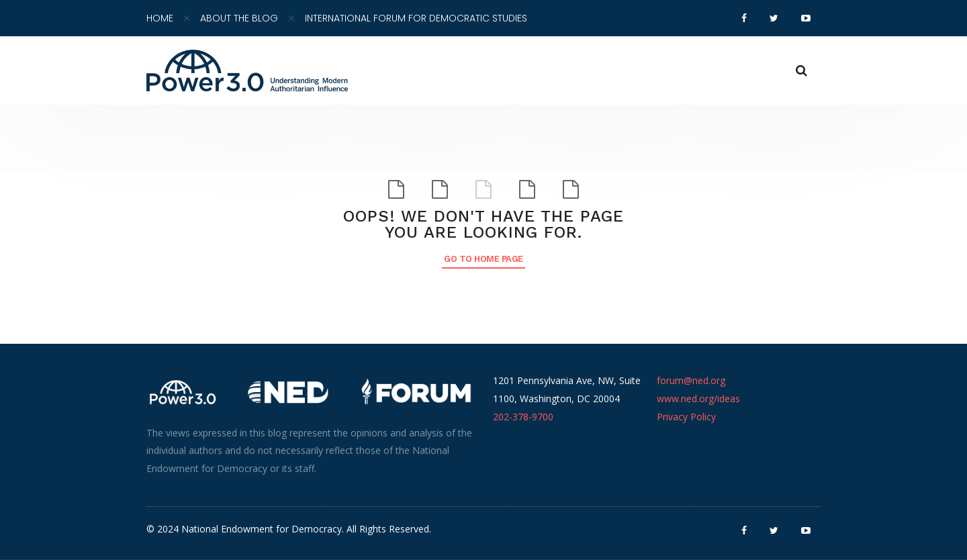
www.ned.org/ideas (698, 399)
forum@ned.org (691, 380)
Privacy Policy (686, 417)
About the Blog (239, 18)
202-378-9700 (523, 417)
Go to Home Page (483, 259)
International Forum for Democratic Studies (416, 18)
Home (160, 18)
